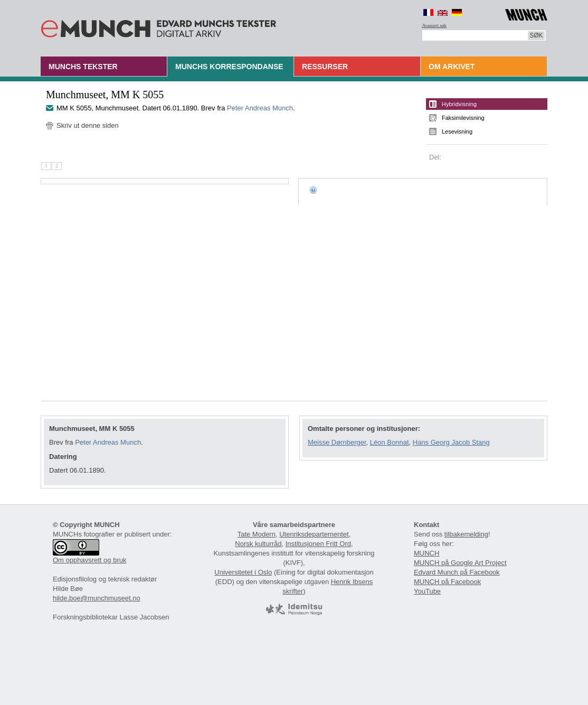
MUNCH (426, 553)
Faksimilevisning (463, 118)
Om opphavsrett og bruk (89, 560)
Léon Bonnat (390, 442)
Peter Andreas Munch (260, 108)
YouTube (427, 591)
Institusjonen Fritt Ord (318, 544)
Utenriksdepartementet (314, 534)
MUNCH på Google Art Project (460, 563)
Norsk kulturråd (258, 544)
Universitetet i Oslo (243, 572)
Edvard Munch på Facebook (457, 572)
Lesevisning (457, 131)
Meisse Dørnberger (337, 442)
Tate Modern (257, 534)
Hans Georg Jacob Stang (451, 442)
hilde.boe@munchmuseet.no (97, 598)
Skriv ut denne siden (88, 125)
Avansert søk (435, 25)
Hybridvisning (459, 104)
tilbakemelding (466, 534)
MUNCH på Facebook (447, 582)
